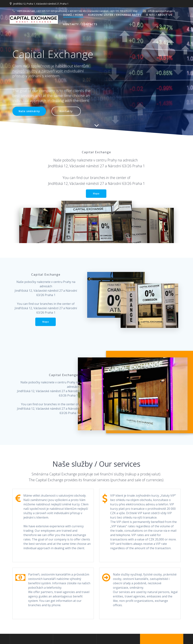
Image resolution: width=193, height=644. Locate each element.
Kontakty (66, 111)
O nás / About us (159, 15)
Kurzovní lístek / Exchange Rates (115, 15)
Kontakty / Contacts (80, 24)
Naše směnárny (29, 111)
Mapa (96, 194)
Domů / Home (73, 15)
